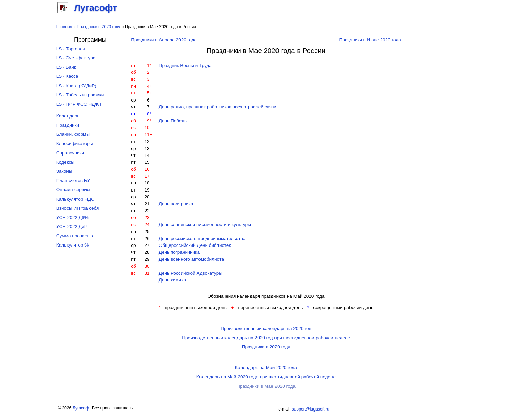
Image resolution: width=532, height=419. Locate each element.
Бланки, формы (73, 134)
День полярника (176, 204)
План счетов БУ (73, 180)
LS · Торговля (71, 49)
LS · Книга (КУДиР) (76, 86)
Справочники (70, 153)
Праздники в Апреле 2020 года (164, 40)
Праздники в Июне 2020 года (370, 40)
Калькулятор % (72, 245)
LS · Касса (67, 76)
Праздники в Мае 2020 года (266, 386)
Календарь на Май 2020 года (266, 368)
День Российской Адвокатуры (191, 273)
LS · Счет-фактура (76, 58)
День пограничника (179, 252)
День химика (172, 280)
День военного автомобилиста (191, 259)
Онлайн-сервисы (74, 190)
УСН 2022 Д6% (72, 217)
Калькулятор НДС (75, 199)
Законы (64, 171)
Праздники (68, 125)
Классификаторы (75, 143)
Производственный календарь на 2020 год (266, 329)
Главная (64, 27)
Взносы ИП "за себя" (78, 208)
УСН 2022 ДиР (72, 227)
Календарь (68, 116)
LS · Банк (66, 67)
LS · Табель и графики (80, 95)
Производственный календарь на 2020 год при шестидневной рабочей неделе (266, 338)
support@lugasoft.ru (310, 409)
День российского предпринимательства (202, 239)
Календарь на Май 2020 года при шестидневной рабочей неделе (266, 377)
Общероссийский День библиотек (195, 245)
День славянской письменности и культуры (205, 225)
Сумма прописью (75, 236)
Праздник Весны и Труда (185, 65)
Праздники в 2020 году (98, 27)
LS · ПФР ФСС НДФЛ (79, 104)
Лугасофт (82, 408)
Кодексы (65, 162)
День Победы (173, 121)
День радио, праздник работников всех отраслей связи (218, 107)
